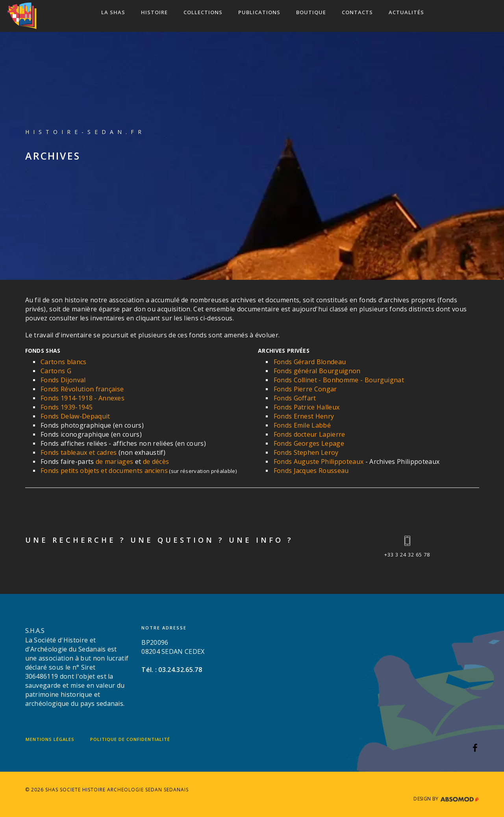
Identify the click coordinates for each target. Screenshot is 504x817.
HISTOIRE (154, 12)
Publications (259, 12)
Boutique (311, 12)
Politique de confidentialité (130, 739)
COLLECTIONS (203, 12)
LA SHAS (113, 12)
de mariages (115, 462)
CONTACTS (357, 12)
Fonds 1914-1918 (67, 398)
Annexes (111, 398)
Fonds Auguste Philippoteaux (319, 462)
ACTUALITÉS (406, 12)
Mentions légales (50, 739)
